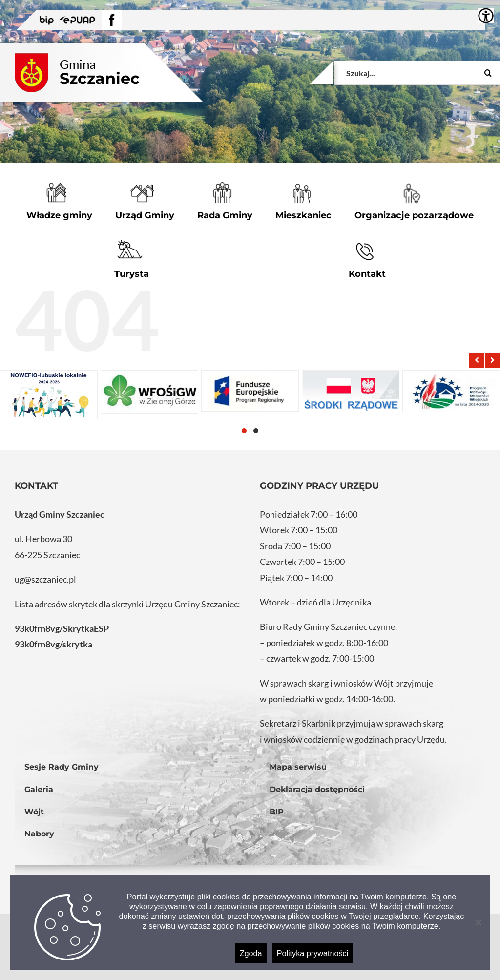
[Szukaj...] (417, 73)
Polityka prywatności (313, 953)
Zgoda (251, 953)
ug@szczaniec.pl (45, 579)
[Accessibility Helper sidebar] (486, 16)
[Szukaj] (488, 73)
